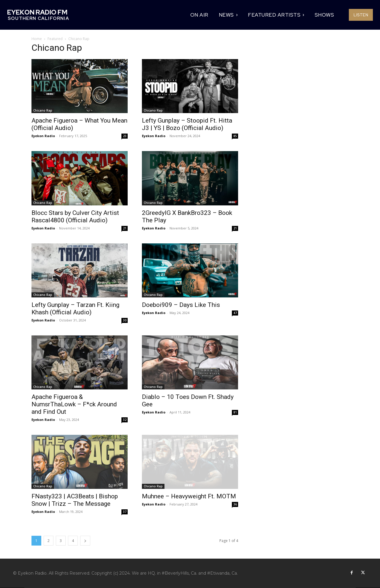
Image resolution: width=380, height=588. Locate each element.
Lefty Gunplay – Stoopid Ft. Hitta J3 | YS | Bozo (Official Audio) (187, 124)
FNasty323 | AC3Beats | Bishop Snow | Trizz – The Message (75, 500)
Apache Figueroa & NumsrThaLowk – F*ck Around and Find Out (74, 404)
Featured (55, 39)
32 (125, 420)
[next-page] (85, 541)
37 (125, 512)
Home (37, 39)
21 (125, 228)
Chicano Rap (43, 110)
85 (235, 136)
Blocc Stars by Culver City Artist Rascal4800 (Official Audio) (75, 217)
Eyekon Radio (43, 136)
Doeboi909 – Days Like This (181, 305)
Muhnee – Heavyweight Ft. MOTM (189, 496)
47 (235, 313)
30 (125, 320)
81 (235, 412)
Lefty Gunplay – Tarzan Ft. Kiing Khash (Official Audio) (75, 309)
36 (235, 504)
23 (125, 136)
